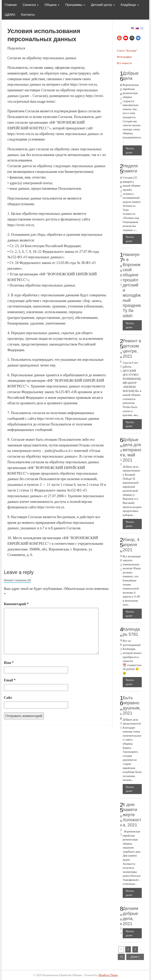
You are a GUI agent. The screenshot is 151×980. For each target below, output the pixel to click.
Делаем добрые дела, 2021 (130, 916)
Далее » (135, 957)
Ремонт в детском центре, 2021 (132, 349)
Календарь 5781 (131, 632)
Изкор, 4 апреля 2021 (131, 545)
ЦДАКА (10, 15)
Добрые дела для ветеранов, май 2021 (132, 450)
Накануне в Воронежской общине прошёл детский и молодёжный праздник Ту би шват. (132, 285)
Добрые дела (131, 76)
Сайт (8, 698)
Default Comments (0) (17, 580)
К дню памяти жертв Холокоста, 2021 (132, 815)
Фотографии (124, 57)
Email (10, 680)
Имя (9, 663)
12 (121, 957)
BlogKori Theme (108, 975)
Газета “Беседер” (127, 51)
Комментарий (16, 604)
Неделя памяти (130, 168)
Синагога (31, 5)
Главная (11, 5)
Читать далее (130, 150)
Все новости (124, 63)
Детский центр (103, 5)
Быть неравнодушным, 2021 (132, 705)
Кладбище (130, 5)
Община (52, 5)
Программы (75, 5)
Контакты (28, 15)
